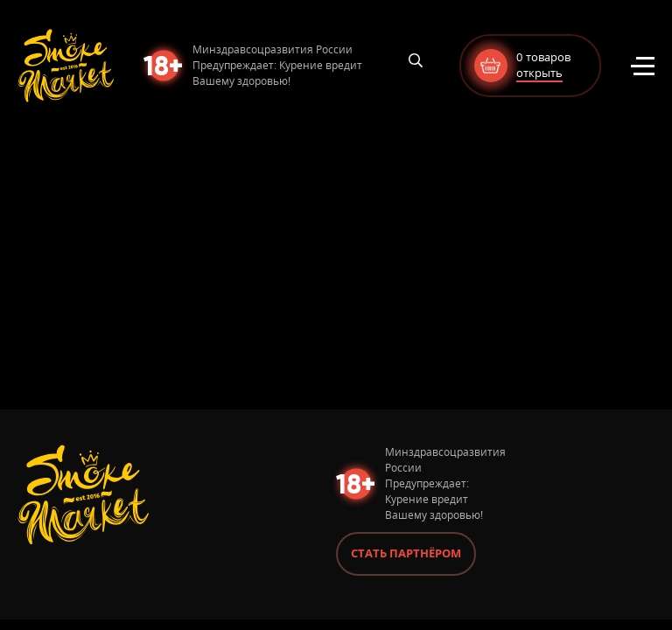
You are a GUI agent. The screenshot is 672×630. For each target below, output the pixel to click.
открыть (539, 73)
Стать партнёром (406, 553)
